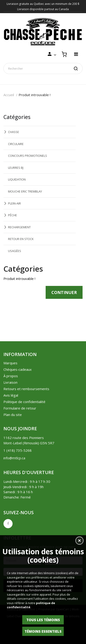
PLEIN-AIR (14, 203)
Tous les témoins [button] (43, 620)
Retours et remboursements (26, 389)
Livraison (10, 382)
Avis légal (11, 395)
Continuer (64, 292)
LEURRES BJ (16, 168)
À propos (11, 376)
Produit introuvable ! (35, 95)
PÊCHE (12, 215)
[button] (79, 541)
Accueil (9, 95)
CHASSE (14, 132)
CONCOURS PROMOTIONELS (28, 156)
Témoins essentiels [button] (43, 631)
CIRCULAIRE (16, 144)
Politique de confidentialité (24, 402)
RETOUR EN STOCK (21, 239)
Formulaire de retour (20, 408)
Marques (10, 363)
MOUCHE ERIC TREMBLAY (25, 191)
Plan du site (13, 415)
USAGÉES (15, 251)
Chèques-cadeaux (18, 369)
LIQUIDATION (17, 179)
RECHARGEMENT (19, 227)
